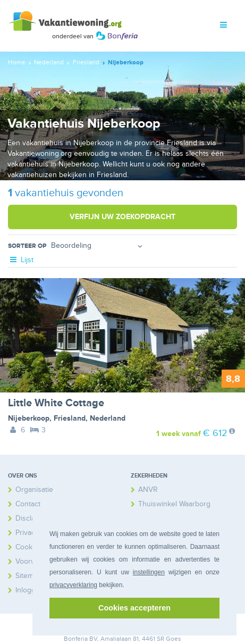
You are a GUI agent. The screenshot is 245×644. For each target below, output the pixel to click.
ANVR (148, 490)
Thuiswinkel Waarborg (174, 504)
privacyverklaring (73, 585)
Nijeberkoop (29, 418)
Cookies (29, 547)
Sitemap (28, 576)
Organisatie (34, 490)
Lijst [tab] (21, 260)
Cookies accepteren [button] (134, 608)
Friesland (70, 418)
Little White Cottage (56, 403)
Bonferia (76, 639)
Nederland (108, 418)
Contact (28, 504)
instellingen (149, 572)
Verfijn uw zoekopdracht (122, 217)
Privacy (27, 533)
